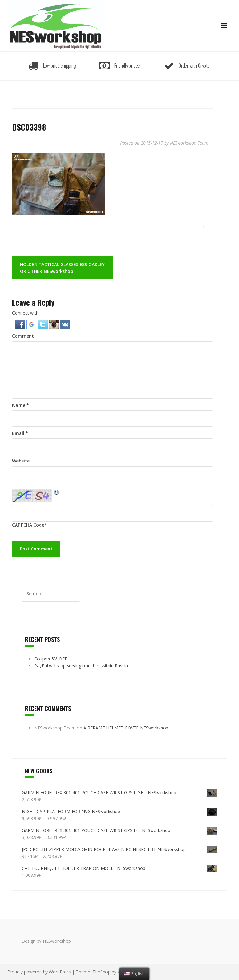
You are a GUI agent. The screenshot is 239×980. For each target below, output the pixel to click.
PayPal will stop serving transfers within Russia (81, 666)
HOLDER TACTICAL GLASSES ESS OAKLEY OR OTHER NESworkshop (62, 268)
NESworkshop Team (189, 143)
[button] (21, 324)
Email (20, 433)
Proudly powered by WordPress (39, 972)
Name (21, 405)
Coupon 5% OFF (51, 659)
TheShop (101, 972)
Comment (23, 336)
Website (21, 461)
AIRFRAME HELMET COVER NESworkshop (126, 728)
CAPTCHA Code (28, 525)
